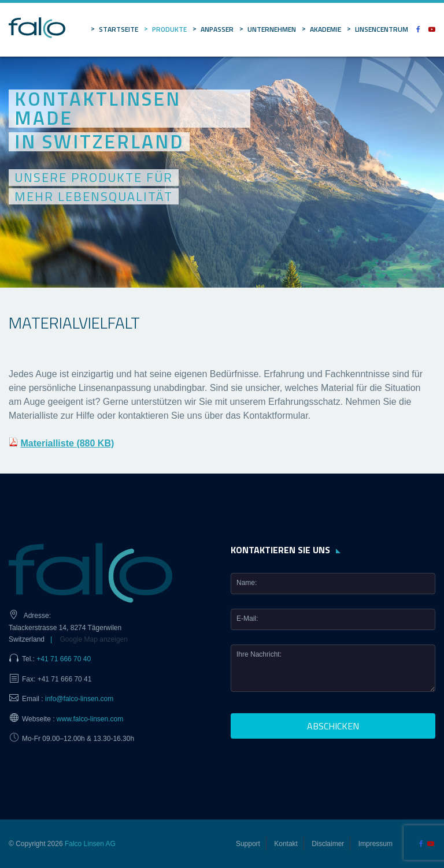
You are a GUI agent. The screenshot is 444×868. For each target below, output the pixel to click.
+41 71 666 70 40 (64, 659)
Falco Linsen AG (90, 844)
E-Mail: (247, 619)
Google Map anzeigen (94, 639)
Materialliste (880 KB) (67, 443)
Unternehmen (272, 29)
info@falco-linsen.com (79, 699)
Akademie (325, 29)
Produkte (169, 29)
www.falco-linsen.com (90, 719)
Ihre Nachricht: (259, 654)
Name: (247, 583)
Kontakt (286, 844)
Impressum (375, 844)
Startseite (119, 29)
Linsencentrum (382, 29)
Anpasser (217, 29)
